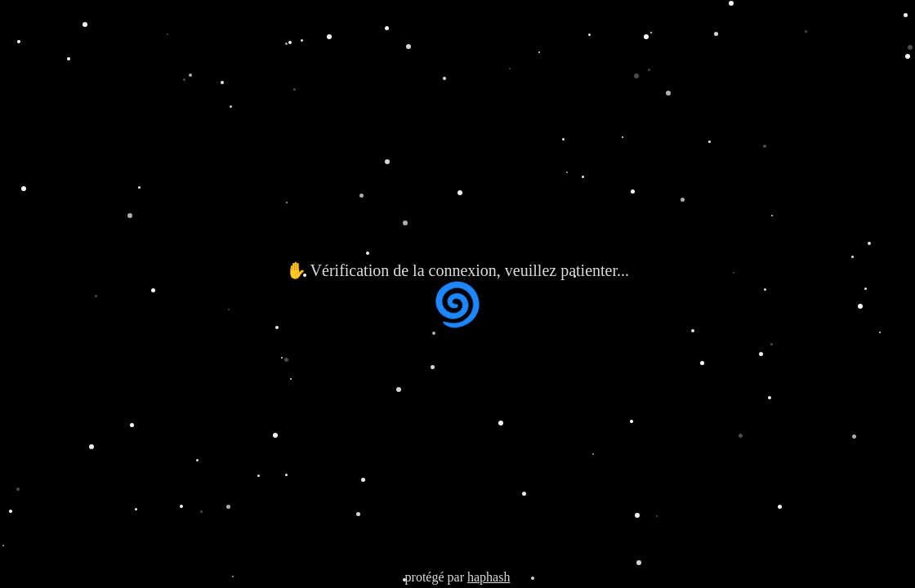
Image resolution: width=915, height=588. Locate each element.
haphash (489, 577)
